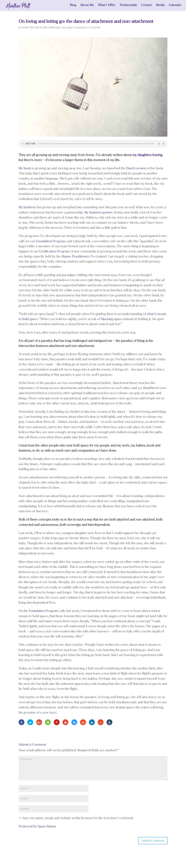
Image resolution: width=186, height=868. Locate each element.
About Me (87, 6)
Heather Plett (28, 28)
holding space (55, 28)
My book (25, 169)
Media (160, 6)
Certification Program (54, 252)
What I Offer (107, 6)
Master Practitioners (76, 257)
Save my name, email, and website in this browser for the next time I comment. (78, 819)
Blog (73, 6)
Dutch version (136, 169)
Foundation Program (51, 242)
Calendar (175, 6)
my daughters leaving (147, 156)
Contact (147, 6)
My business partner (99, 213)
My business (27, 208)
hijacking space (112, 320)
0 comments (94, 28)
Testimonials (128, 6)
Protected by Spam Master (37, 827)
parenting (67, 28)
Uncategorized (80, 28)
